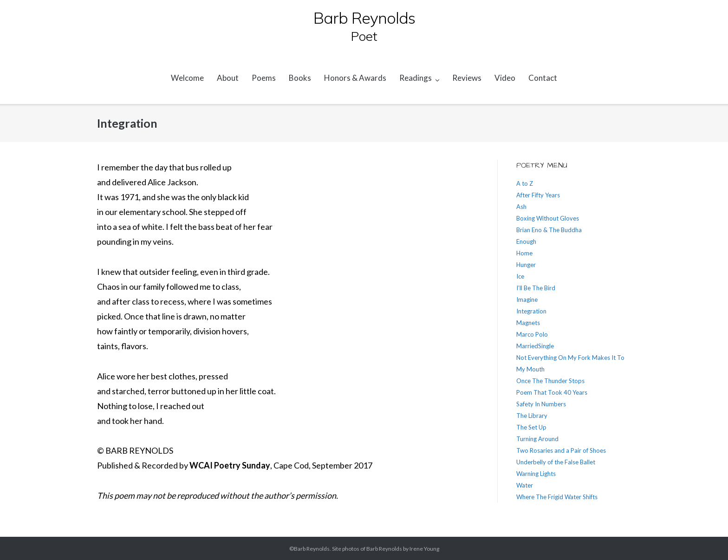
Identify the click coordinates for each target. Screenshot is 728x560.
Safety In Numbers (541, 404)
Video (505, 78)
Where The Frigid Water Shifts (557, 497)
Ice (520, 276)
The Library (532, 416)
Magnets (528, 323)
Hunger (526, 265)
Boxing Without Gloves (548, 218)
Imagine (527, 300)
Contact (543, 78)
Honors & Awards (355, 78)
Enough (526, 241)
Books (300, 78)
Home (524, 253)
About (228, 78)
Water (525, 485)
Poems (264, 78)
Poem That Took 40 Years (552, 392)
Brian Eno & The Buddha (549, 230)
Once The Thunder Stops (550, 381)
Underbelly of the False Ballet (556, 462)
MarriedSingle (535, 346)
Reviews (467, 78)
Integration (531, 311)
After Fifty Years (538, 195)
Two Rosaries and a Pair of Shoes (561, 450)
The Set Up (531, 427)
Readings (416, 78)
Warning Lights (536, 474)
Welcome (187, 78)
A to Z (525, 183)
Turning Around (537, 439)
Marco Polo (532, 334)
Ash (521, 207)
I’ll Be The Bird (536, 288)
